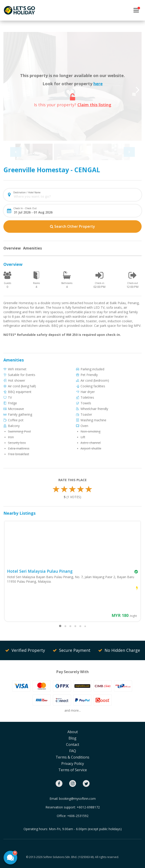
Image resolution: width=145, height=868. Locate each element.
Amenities (32, 248)
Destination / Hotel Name (27, 192)
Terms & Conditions (72, 757)
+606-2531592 (78, 816)
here (98, 84)
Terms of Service (73, 770)
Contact (73, 744)
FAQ (73, 751)
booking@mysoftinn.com (77, 799)
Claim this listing (94, 105)
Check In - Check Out (25, 208)
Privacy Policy (73, 764)
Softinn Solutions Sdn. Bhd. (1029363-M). (69, 857)
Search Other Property (72, 226)
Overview (12, 248)
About (73, 732)
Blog (72, 738)
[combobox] (76, 196)
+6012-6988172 (88, 807)
